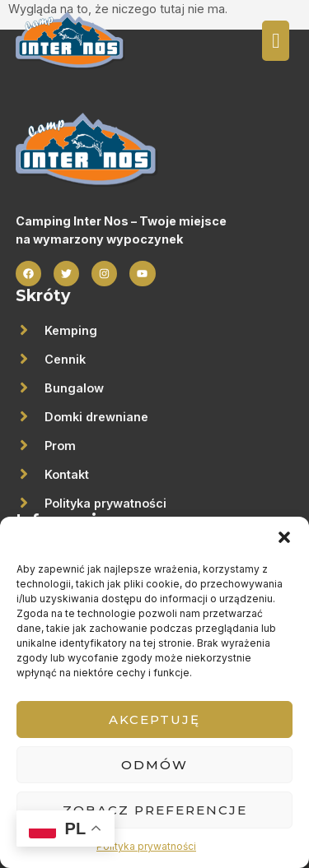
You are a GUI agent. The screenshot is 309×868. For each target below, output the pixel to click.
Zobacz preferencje (155, 810)
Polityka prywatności (146, 846)
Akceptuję (154, 719)
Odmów (154, 765)
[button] (284, 537)
